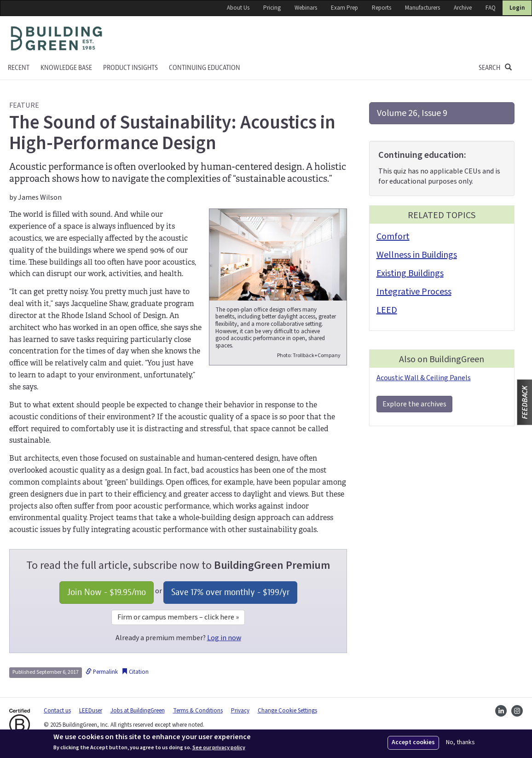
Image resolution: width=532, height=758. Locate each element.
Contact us (57, 711)
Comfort (393, 237)
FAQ (491, 8)
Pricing (272, 8)
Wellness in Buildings (417, 255)
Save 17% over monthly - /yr (230, 592)
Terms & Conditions (198, 711)
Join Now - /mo (107, 592)
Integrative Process (414, 292)
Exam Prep (344, 8)
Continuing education (205, 68)
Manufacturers (422, 8)
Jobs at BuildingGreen (138, 711)
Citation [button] (135, 672)
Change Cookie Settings (287, 711)
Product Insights (130, 68)
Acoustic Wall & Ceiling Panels (424, 378)
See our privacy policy (219, 748)
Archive (463, 8)
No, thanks (460, 743)
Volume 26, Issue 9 (412, 113)
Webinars (306, 8)
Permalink (102, 672)
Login (517, 8)
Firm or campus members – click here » (178, 617)
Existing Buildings (410, 273)
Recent (19, 68)
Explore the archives (414, 404)
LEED (387, 310)
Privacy (240, 711)
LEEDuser (91, 711)
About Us (238, 8)
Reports (382, 8)
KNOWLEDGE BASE (66, 68)
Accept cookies (413, 742)
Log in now (224, 638)
